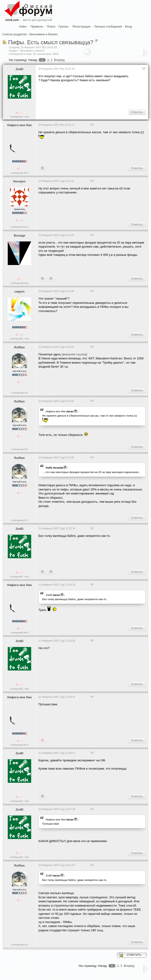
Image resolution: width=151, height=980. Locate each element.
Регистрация (81, 26)
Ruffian (20, 347)
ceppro (19, 291)
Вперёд (59, 60)
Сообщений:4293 (19, 283)
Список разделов (14, 34)
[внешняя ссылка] (74, 354)
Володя (20, 235)
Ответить (137, 112)
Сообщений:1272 (19, 227)
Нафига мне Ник (19, 125)
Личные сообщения (108, 26)
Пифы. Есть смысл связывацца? (51, 42)
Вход (128, 26)
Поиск (51, 26)
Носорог (19, 181)
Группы (63, 26)
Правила (37, 26)
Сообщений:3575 (19, 173)
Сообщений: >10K (19, 117)
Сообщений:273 (19, 393)
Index (23, 26)
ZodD (19, 69)
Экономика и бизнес (43, 34)
